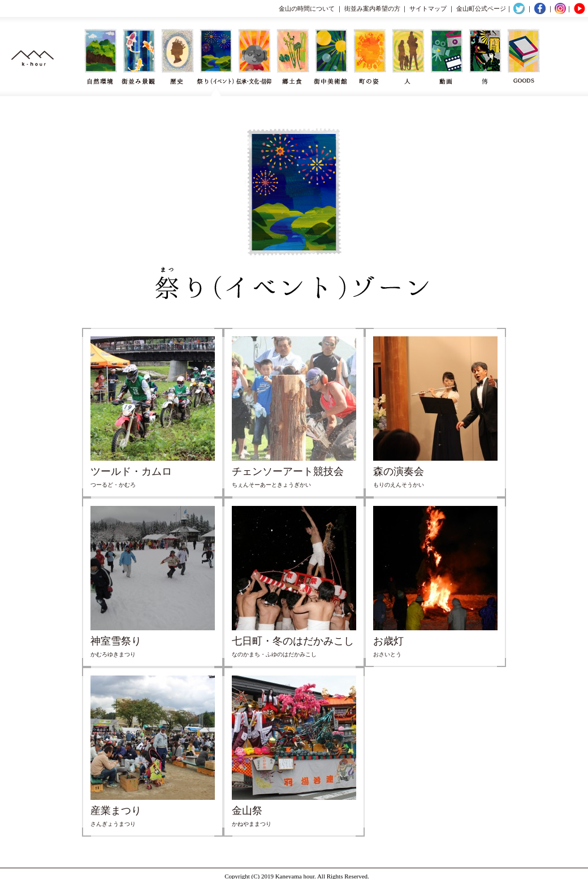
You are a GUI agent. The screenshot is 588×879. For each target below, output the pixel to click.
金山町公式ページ (481, 8)
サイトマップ (428, 8)
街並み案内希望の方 (372, 8)
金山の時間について (307, 8)
